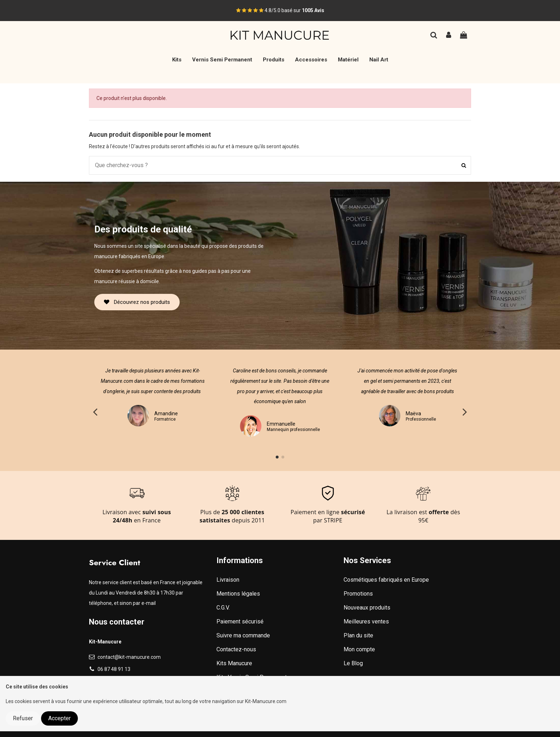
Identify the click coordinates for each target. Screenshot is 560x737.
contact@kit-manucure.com (129, 657)
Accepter (59, 718)
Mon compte (359, 649)
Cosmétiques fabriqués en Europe (386, 580)
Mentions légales (238, 594)
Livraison (228, 580)
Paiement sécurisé (240, 621)
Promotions (358, 594)
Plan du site (358, 635)
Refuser (23, 718)
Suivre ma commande (243, 635)
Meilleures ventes (366, 621)
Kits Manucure (234, 663)
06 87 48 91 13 (114, 669)
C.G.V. (223, 608)
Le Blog (353, 663)
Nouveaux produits (367, 608)
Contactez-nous (236, 649)
